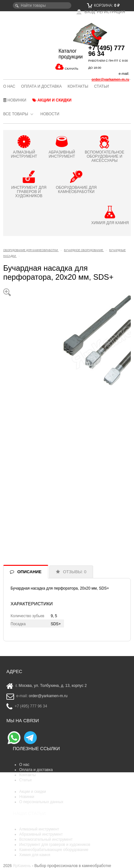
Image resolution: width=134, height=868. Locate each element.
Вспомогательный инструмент (46, 839)
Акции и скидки (52, 100)
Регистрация (111, 12)
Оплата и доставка (41, 86)
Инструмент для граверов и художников (55, 845)
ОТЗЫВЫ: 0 (75, 572)
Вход (86, 12)
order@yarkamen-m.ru (110, 79)
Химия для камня (35, 855)
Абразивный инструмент (41, 834)
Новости (50, 114)
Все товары (16, 114)
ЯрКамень (22, 866)
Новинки (15, 100)
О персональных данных (41, 802)
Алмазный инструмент (39, 829)
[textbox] (42, 5)
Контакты (78, 86)
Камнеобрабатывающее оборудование (54, 850)
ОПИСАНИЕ (29, 572)
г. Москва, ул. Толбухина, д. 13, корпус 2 (51, 686)
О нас (9, 86)
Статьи (101, 86)
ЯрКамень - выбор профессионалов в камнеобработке (24, 43)
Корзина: (103, 5)
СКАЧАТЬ (71, 69)
